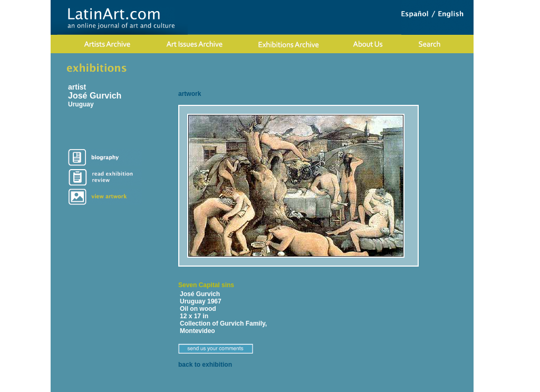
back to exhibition (205, 365)
